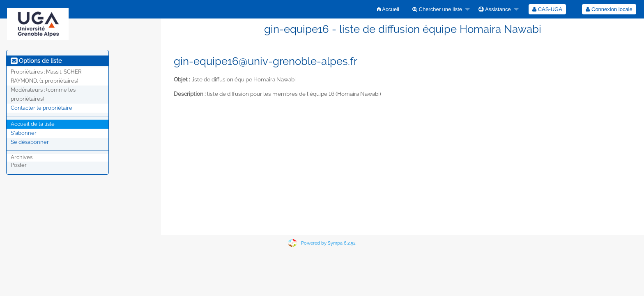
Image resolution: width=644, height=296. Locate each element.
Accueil (388, 9)
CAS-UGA (547, 9)
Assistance (495, 9)
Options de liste (36, 61)
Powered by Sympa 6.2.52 (328, 243)
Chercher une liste (437, 9)
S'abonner (24, 133)
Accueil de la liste (33, 124)
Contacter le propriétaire (41, 108)
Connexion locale (609, 9)
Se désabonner (30, 142)
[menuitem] (388, 9)
